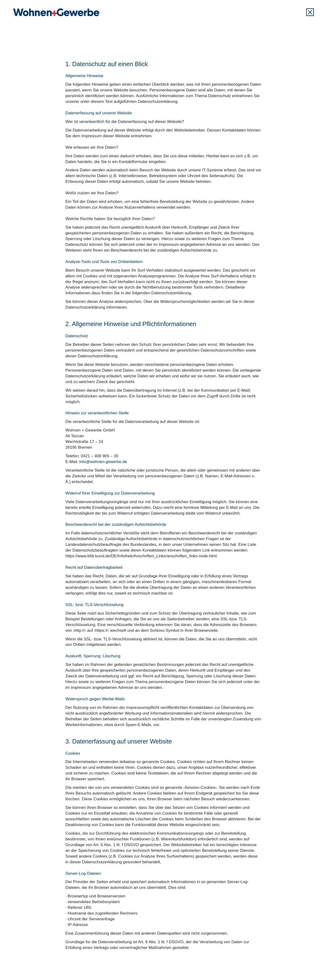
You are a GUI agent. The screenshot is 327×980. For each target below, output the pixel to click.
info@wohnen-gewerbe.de (103, 462)
